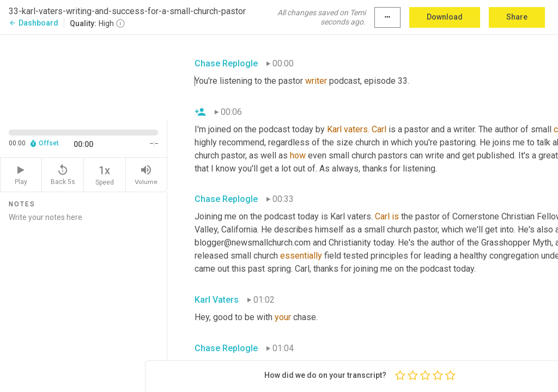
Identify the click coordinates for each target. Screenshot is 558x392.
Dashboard (34, 23)
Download (445, 17)
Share (517, 17)
